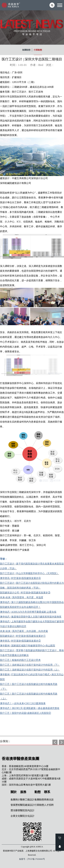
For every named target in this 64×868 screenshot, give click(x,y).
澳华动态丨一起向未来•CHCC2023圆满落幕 (23, 703)
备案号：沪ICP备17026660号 (32, 859)
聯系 (47, 792)
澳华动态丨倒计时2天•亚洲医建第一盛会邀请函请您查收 (30, 708)
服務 (23, 792)
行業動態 (38, 50)
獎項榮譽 (15, 810)
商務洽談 (49, 800)
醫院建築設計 (27, 805)
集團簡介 (15, 800)
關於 (14, 792)
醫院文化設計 (27, 816)
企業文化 (15, 816)
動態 (38, 792)
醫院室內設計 (27, 810)
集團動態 (26, 50)
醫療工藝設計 (27, 800)
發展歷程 (15, 805)
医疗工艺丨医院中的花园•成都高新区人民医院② (26, 713)
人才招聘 (49, 805)
